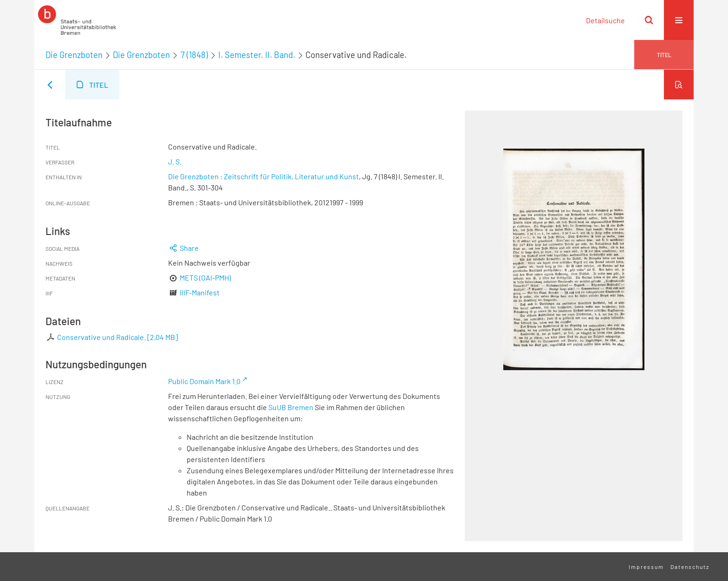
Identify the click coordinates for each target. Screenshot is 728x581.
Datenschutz (690, 567)
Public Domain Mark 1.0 (204, 381)
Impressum (646, 567)
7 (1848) (194, 55)
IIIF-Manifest (200, 292)
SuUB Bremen (291, 407)
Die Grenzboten (74, 55)
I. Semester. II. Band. (257, 55)
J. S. (175, 161)
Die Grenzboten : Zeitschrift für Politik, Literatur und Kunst (263, 176)
